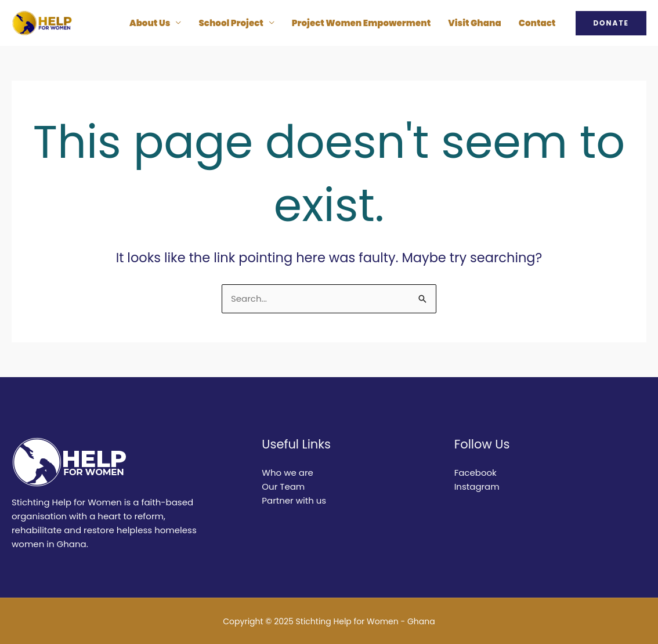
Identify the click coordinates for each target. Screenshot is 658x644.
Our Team (283, 486)
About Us (150, 23)
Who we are (288, 473)
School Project (231, 23)
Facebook (476, 473)
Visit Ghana (474, 23)
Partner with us (294, 500)
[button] (611, 23)
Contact (537, 23)
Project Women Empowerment (361, 23)
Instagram (477, 486)
